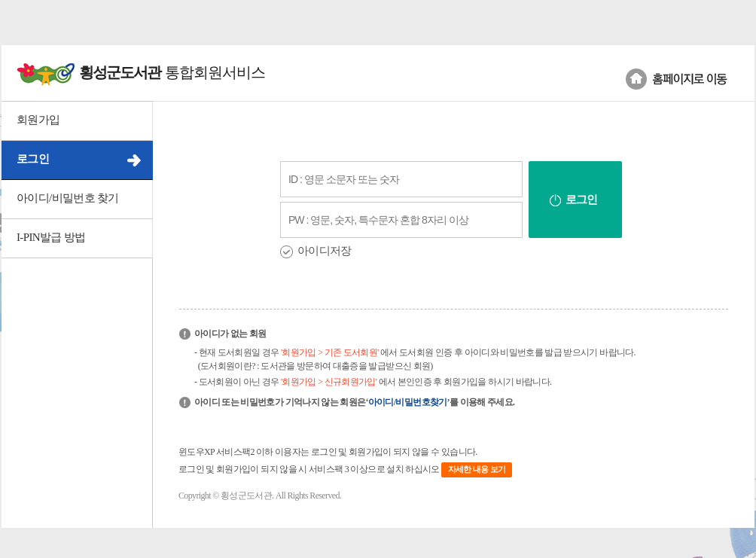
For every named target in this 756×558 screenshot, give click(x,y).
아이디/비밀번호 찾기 (68, 198)
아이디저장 (325, 251)
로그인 (33, 159)
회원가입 (38, 120)
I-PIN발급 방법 (51, 237)
